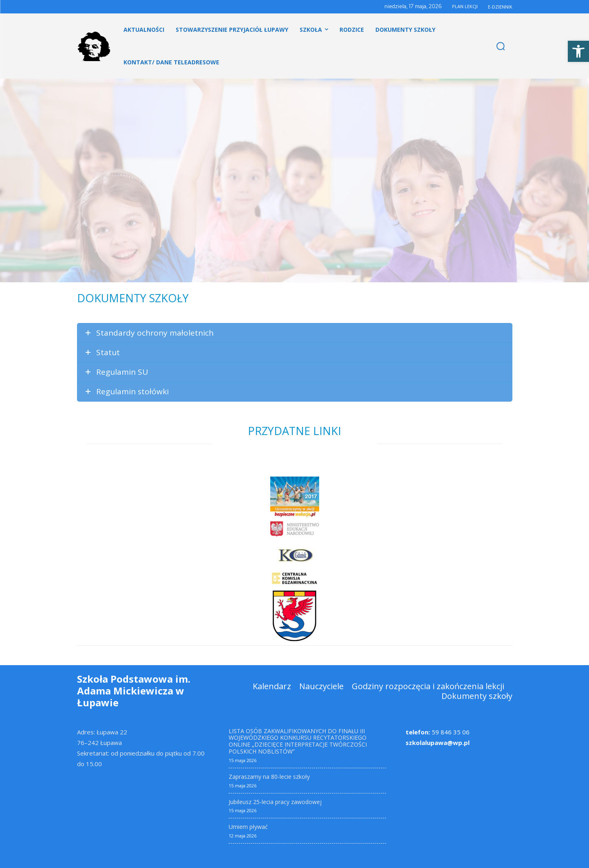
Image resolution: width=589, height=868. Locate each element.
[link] (578, 51)
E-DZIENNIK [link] (500, 7)
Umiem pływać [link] (248, 827)
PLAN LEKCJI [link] (465, 6)
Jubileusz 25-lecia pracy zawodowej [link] (275, 802)
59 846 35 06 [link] (438, 732)
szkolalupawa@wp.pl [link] (438, 743)
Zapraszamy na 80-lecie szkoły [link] (269, 777)
